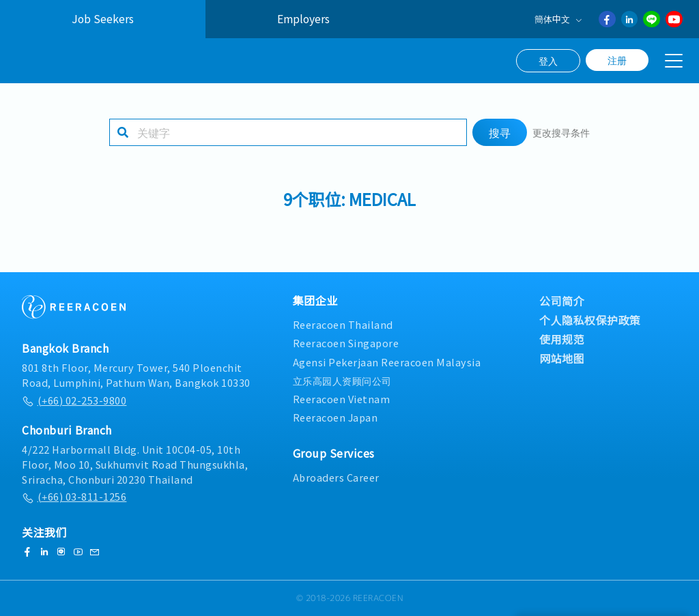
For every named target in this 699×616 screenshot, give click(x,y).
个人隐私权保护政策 (590, 320)
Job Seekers (103, 19)
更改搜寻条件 (561, 140)
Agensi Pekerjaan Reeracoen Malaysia (387, 362)
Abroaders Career (336, 477)
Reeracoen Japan (336, 417)
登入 (548, 61)
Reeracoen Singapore (346, 343)
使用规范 (562, 339)
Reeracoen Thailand (343, 324)
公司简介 (562, 301)
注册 (617, 60)
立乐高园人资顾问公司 (342, 380)
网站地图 (562, 358)
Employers (303, 19)
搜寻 (500, 141)
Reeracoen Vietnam (342, 399)
